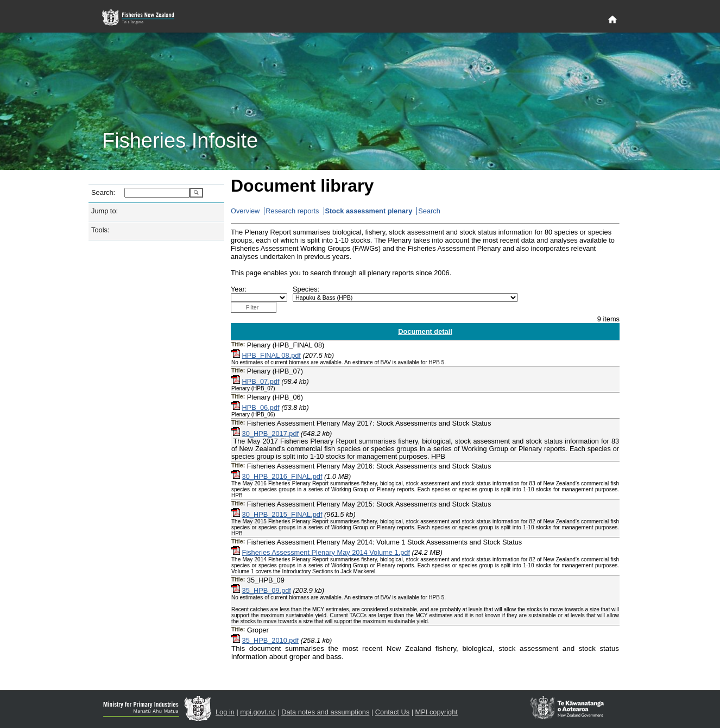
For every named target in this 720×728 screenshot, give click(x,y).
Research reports (292, 211)
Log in (225, 712)
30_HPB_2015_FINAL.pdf (282, 514)
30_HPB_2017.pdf (271, 433)
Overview (245, 211)
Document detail (425, 331)
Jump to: (105, 211)
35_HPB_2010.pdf (271, 640)
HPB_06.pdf (261, 407)
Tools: (100, 230)
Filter (252, 307)
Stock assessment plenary (369, 211)
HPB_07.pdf (261, 381)
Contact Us (392, 712)
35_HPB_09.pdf (267, 590)
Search (429, 211)
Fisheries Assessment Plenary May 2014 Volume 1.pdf (326, 552)
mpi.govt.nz (258, 712)
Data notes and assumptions (325, 712)
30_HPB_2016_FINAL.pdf (282, 476)
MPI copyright (437, 712)
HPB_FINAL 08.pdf (271, 355)
